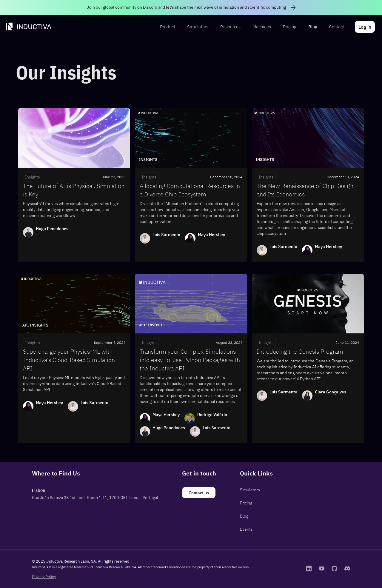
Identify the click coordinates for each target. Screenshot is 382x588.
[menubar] (267, 27)
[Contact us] (199, 493)
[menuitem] (168, 27)
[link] (191, 7)
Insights (33, 177)
